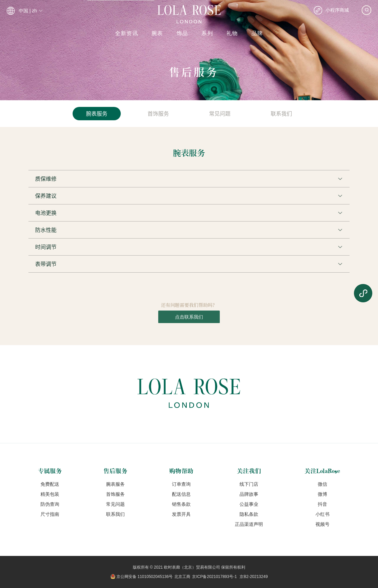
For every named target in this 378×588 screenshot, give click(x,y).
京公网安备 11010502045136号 (145, 577)
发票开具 (181, 514)
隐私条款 (249, 514)
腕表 (157, 33)
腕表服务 (115, 484)
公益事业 (249, 504)
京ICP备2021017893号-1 (214, 577)
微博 (322, 494)
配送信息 (181, 494)
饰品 (182, 33)
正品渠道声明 (249, 524)
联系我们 (115, 514)
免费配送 (50, 484)
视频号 (322, 524)
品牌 (257, 33)
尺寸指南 (50, 514)
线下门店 (249, 484)
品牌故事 (249, 494)
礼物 (232, 33)
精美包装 (50, 494)
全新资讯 (127, 33)
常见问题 (115, 504)
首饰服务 (115, 494)
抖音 (322, 504)
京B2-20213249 (254, 577)
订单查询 (181, 484)
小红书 (322, 514)
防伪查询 (50, 504)
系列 (207, 33)
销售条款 (181, 504)
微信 (322, 484)
